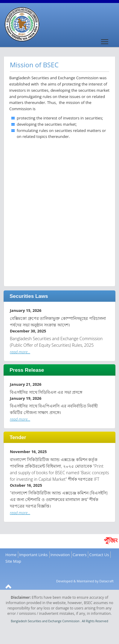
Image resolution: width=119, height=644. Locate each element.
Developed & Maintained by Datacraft (85, 581)
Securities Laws (29, 296)
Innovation (60, 555)
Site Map (13, 561)
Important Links (33, 555)
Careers (80, 555)
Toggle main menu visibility (105, 39)
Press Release (27, 370)
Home (11, 555)
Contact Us (99, 555)
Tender (18, 437)
